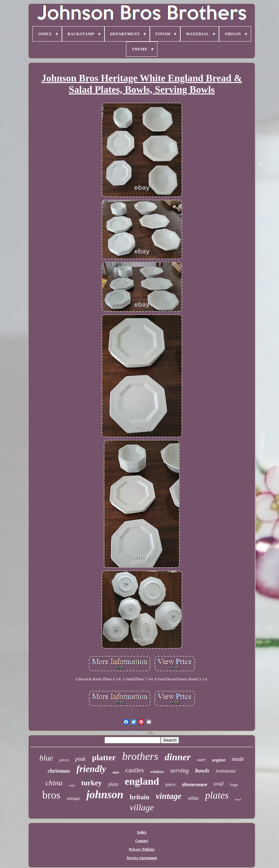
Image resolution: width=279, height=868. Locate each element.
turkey (92, 783)
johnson (105, 795)
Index (142, 832)
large (234, 784)
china (54, 783)
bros (51, 795)
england (142, 781)
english (219, 760)
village (142, 807)
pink (80, 759)
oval (219, 784)
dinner (178, 757)
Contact (142, 841)
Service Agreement (142, 858)
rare (116, 772)
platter (104, 758)
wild (72, 785)
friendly (91, 769)
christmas (59, 771)
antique (73, 798)
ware (201, 760)
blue (46, 758)
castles (135, 770)
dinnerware (195, 784)
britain (140, 797)
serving (179, 770)
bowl (238, 799)
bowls (202, 771)
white (193, 798)
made (238, 759)
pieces (64, 760)
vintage (169, 796)
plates (217, 795)
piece (170, 784)
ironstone (226, 771)
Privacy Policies (142, 849)
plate (113, 784)
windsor (157, 772)
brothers (140, 756)
